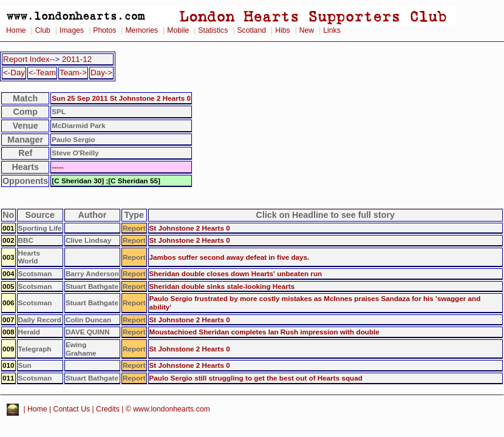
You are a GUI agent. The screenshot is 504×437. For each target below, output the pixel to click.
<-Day (14, 73)
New (307, 30)
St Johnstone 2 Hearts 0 (190, 228)
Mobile (178, 30)
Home (16, 30)
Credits (108, 410)
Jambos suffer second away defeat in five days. (230, 257)
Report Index (26, 59)
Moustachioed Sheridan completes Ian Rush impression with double (264, 332)
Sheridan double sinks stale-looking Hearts (222, 286)
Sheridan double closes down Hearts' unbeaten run (236, 273)
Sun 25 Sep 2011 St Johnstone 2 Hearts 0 (121, 98)
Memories (141, 30)
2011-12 (77, 59)
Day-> (101, 73)
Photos (104, 30)
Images (72, 30)
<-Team (42, 73)
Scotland (251, 30)
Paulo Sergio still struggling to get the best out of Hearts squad (256, 378)
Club (43, 30)
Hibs (282, 30)
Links (332, 30)
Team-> (73, 73)
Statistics (213, 30)
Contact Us (72, 410)
